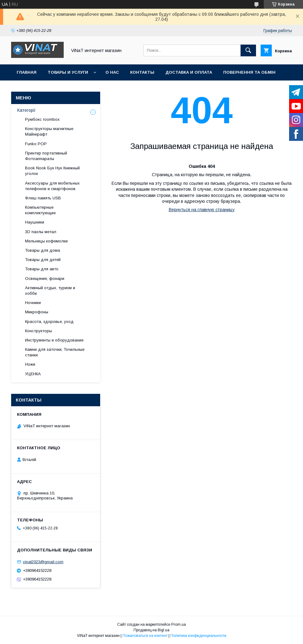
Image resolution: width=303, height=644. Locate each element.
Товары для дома (43, 250)
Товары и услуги (68, 72)
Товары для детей (43, 260)
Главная (27, 72)
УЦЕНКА (33, 374)
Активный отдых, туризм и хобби (50, 291)
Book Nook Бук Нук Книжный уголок (52, 171)
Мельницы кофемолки (46, 241)
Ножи (30, 364)
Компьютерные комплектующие (40, 210)
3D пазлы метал (41, 232)
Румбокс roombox (42, 119)
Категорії (26, 110)
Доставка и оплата (189, 72)
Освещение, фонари (45, 278)
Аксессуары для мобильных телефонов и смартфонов (52, 186)
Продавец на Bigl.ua (151, 630)
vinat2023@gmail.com (43, 562)
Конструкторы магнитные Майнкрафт (49, 131)
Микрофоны (37, 312)
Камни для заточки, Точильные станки (55, 352)
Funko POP (36, 144)
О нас (112, 72)
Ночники (33, 303)
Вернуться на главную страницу (202, 210)
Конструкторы (38, 331)
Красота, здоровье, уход (49, 322)
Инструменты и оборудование (54, 340)
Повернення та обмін (249, 72)
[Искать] (248, 50)
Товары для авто (42, 269)
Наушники (35, 222)
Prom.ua (179, 624)
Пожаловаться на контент (145, 636)
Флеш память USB (43, 198)
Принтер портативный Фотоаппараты (46, 156)
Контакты (142, 72)
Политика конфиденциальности (198, 636)
